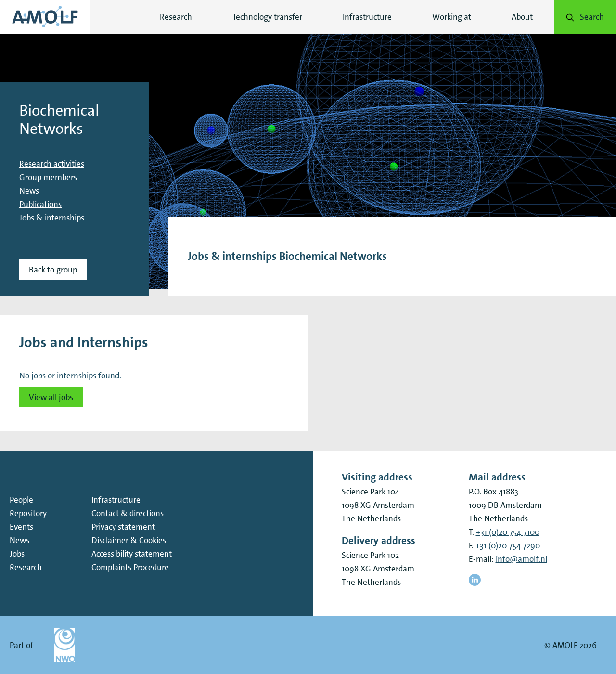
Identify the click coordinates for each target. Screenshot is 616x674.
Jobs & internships (52, 218)
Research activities (52, 164)
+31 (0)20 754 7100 (508, 532)
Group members (48, 177)
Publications (40, 204)
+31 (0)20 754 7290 (508, 545)
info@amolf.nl (521, 559)
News (29, 191)
